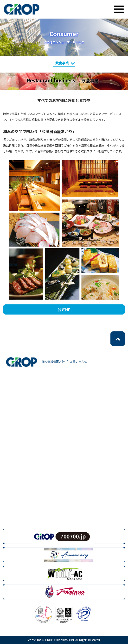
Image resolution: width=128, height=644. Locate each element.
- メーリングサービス (30, 474)
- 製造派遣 (22, 406)
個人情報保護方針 (53, 361)
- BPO (19, 440)
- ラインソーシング (29, 417)
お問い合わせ (78, 361)
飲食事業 (65, 63)
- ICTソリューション (29, 451)
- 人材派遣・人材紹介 (30, 395)
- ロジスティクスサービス (33, 485)
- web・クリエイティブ (32, 463)
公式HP (64, 309)
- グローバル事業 (27, 429)
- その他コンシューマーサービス (38, 497)
